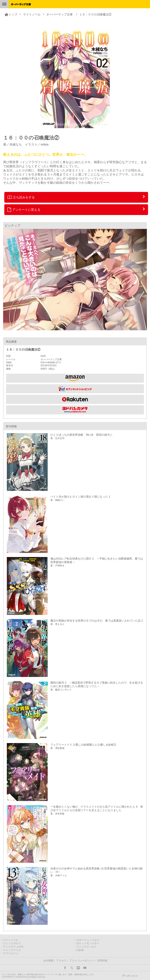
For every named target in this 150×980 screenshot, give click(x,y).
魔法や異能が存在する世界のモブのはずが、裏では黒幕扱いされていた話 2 (97, 621)
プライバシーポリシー (82, 961)
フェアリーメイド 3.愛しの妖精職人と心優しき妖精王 (83, 745)
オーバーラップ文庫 (59, 14)
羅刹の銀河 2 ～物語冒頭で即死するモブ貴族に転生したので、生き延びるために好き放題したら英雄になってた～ (97, 684)
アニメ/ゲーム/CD (13, 947)
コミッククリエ (12, 950)
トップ (13, 14)
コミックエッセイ (87, 947)
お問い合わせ (132, 976)
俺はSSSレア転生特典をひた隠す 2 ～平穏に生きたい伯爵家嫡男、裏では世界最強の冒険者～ (97, 560)
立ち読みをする (21, 197)
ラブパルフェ (11, 953)
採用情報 (102, 961)
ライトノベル (32, 14)
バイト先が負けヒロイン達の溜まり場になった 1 (80, 497)
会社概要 (48, 961)
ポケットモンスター (88, 943)
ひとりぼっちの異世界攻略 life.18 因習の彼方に (81, 435)
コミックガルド (12, 943)
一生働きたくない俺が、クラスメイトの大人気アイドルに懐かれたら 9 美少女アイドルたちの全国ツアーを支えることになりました (97, 808)
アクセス (61, 961)
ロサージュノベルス (88, 940)
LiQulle (80, 950)
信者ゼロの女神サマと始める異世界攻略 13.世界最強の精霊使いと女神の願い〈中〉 (96, 870)
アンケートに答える (24, 210)
